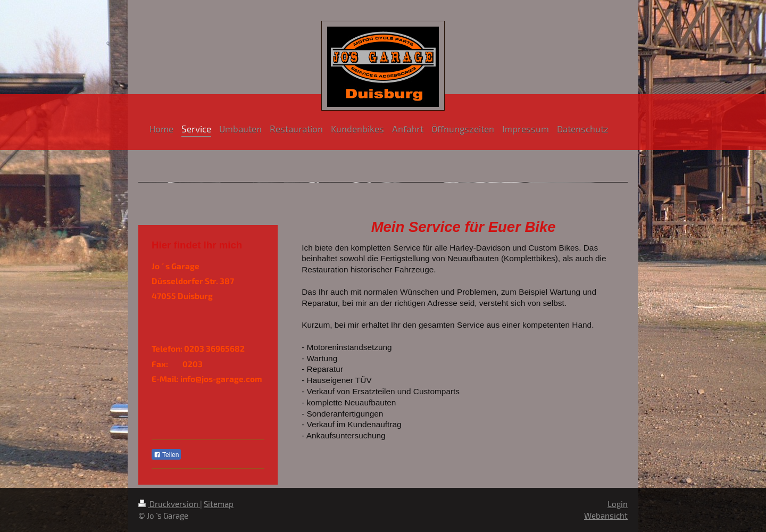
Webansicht (606, 516)
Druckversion (169, 504)
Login (618, 504)
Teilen (166, 455)
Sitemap (219, 504)
